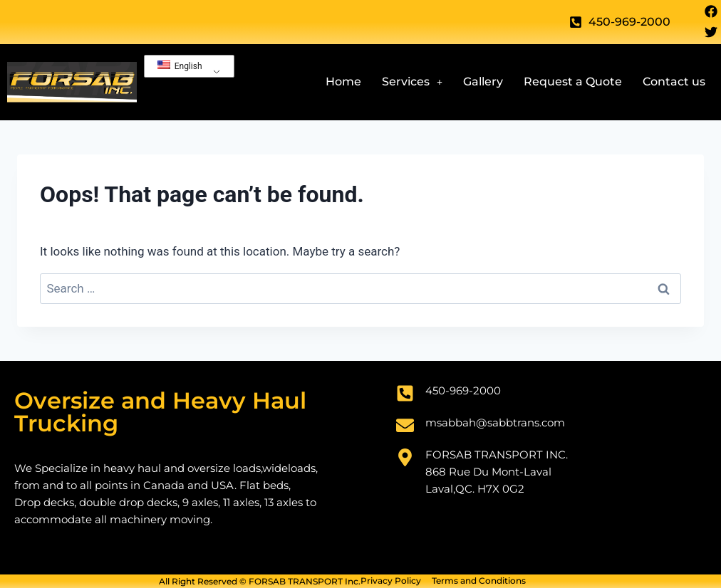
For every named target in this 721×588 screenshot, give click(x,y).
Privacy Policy (391, 581)
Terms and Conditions (479, 581)
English (180, 66)
